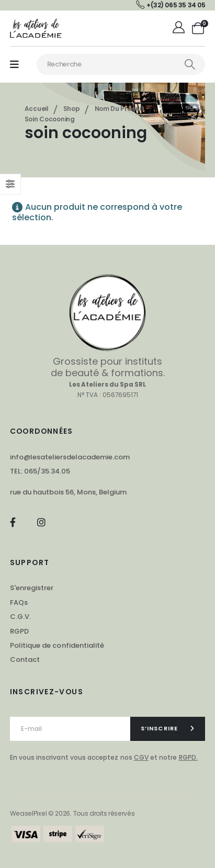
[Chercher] (190, 64)
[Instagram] (41, 522)
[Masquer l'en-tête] (36, 28)
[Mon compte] (180, 28)
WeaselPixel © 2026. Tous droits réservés (72, 813)
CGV (141, 757)
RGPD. (188, 757)
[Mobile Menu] (14, 65)
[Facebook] (13, 522)
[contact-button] (168, 729)
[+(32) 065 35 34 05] (171, 5)
